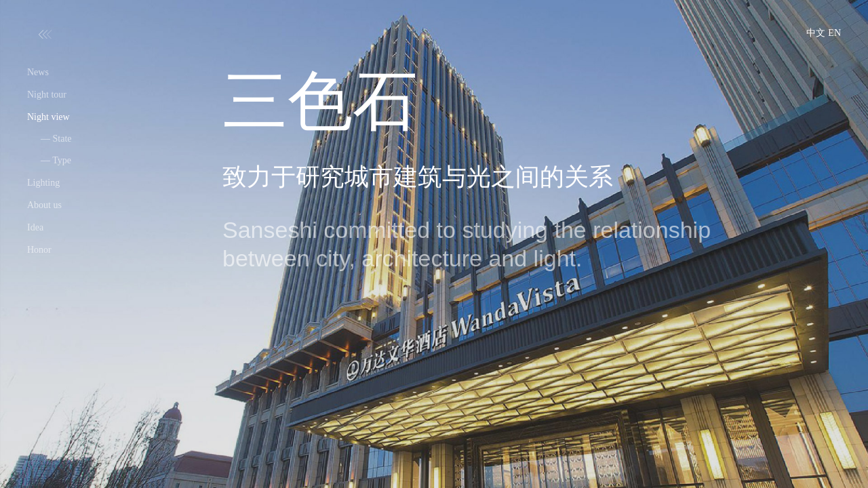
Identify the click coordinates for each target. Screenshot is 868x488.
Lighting (43, 183)
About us (44, 205)
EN (834, 33)
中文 (816, 33)
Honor (39, 250)
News (38, 72)
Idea (35, 227)
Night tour (47, 95)
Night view (48, 117)
